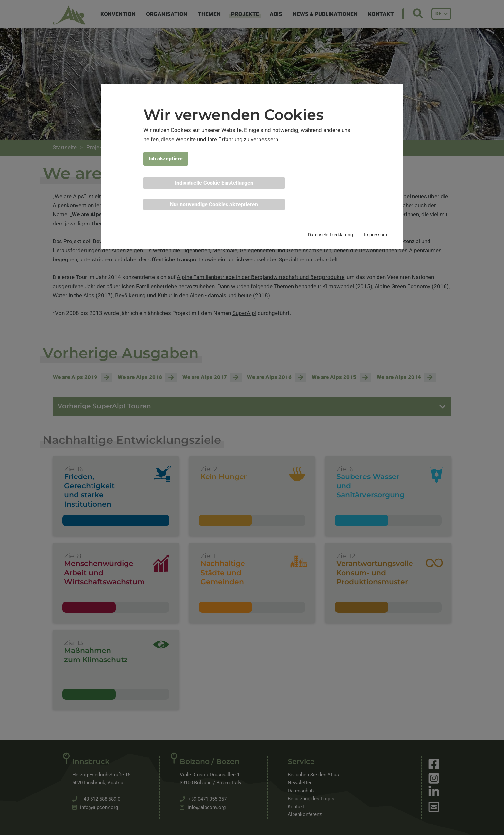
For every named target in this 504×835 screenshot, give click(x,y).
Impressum (376, 235)
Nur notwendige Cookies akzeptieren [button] (214, 204)
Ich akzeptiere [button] (166, 159)
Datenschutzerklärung (330, 235)
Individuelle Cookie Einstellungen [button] (214, 183)
